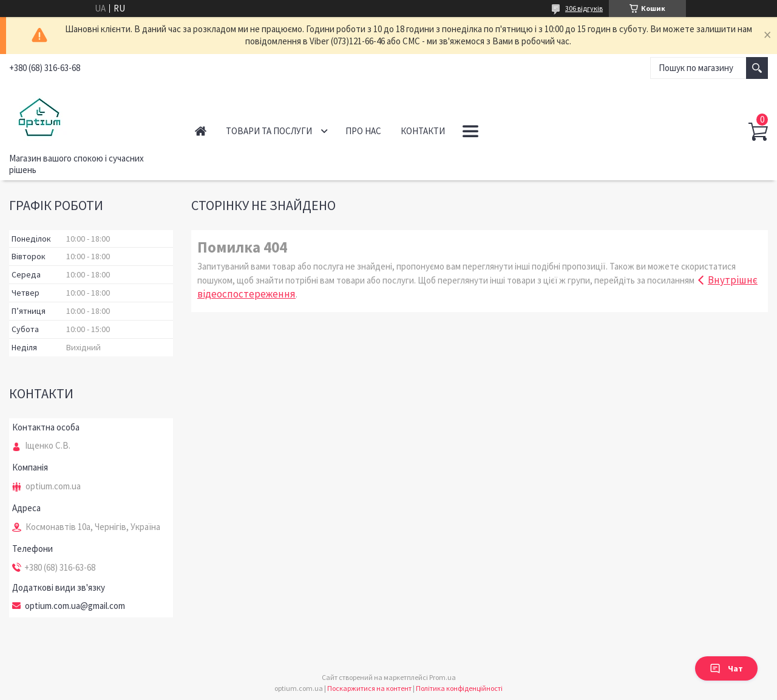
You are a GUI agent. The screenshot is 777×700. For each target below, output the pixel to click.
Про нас (363, 131)
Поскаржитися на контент (369, 688)
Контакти (423, 131)
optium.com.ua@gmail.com (75, 606)
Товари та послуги (269, 131)
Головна (201, 131)
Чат (726, 668)
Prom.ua (443, 677)
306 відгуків (584, 8)
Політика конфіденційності (459, 688)
